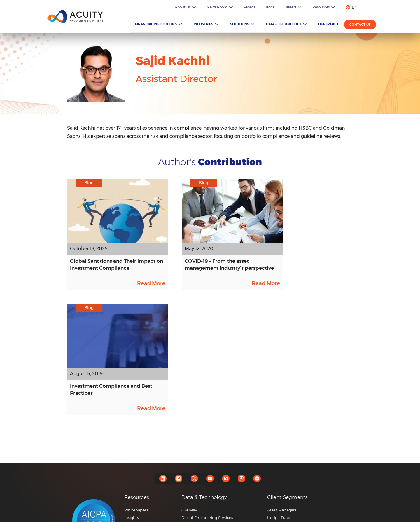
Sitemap (277, 516)
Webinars (133, 431)
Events (130, 446)
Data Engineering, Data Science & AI (215, 408)
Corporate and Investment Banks (298, 431)
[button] (222, 429)
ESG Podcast (136, 462)
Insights (132, 401)
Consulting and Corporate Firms (297, 454)
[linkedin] (162, 362)
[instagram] (258, 362)
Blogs (273, 7)
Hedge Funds (280, 401)
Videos (254, 7)
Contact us (360, 25)
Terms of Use (342, 516)
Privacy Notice (308, 516)
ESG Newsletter (139, 454)
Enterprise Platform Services (208, 416)
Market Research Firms (288, 462)
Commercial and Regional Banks (298, 446)
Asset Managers (282, 393)
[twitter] (194, 362)
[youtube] (210, 362)
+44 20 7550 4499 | (278, 501)
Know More (192, 476)
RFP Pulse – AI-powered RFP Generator (218, 457)
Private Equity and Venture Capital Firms (305, 424)
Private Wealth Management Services (302, 408)
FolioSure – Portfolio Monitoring (211, 441)
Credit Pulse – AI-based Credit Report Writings (216, 467)
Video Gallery (137, 424)
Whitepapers (136, 393)
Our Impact (329, 24)
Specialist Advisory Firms (290, 439)
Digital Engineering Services (207, 401)
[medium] (226, 362)
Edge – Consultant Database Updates (216, 449)
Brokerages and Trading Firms (295, 416)
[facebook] (178, 362)
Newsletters (135, 439)
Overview (190, 393)
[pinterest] (242, 362)
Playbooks (134, 416)
